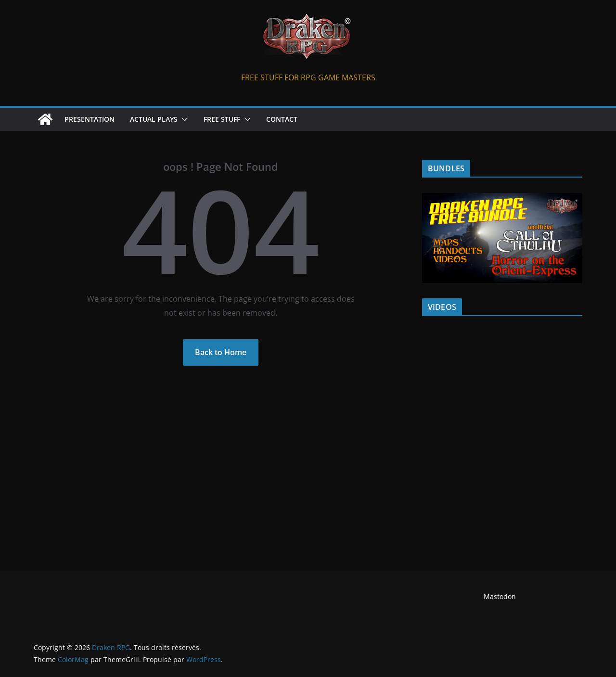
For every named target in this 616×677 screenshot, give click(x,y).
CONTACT (282, 119)
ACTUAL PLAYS (154, 119)
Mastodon (500, 596)
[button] (183, 119)
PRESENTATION (90, 119)
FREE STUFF (222, 119)
